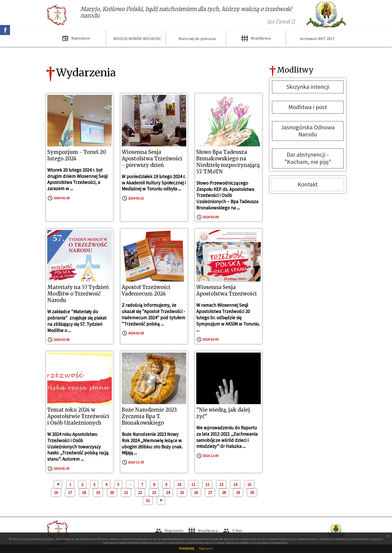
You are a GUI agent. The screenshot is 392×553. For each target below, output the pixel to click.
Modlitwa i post (308, 107)
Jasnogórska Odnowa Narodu (308, 131)
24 (168, 492)
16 (56, 492)
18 (84, 492)
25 (182, 492)
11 (193, 484)
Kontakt (308, 184)
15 (249, 484)
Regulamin (206, 548)
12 (207, 484)
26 (196, 492)
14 (235, 484)
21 (126, 492)
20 (112, 492)
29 (238, 492)
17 (70, 492)
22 (140, 492)
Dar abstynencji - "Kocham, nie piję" (308, 158)
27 (210, 492)
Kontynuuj (187, 548)
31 (148, 500)
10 (179, 484)
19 (98, 492)
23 (154, 492)
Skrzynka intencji (308, 87)
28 (224, 492)
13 (221, 484)
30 (252, 492)
